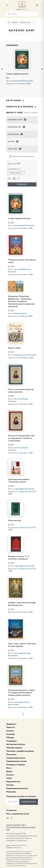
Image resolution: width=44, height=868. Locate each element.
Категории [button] (15, 100)
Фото (9, 768)
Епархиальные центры (17, 788)
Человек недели (14, 748)
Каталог (10, 775)
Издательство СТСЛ (28, 492)
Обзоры (10, 738)
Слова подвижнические (17, 74)
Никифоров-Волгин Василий (25, 355)
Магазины (11, 792)
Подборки (11, 741)
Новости (11, 727)
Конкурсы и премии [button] (21, 107)
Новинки (11, 734)
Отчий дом (24, 358)
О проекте (11, 810)
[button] (22, 120)
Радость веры (14, 348)
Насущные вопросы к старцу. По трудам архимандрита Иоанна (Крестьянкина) (21, 693)
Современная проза (16, 758)
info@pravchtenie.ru (14, 848)
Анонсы (10, 731)
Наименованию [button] (16, 173)
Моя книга (11, 755)
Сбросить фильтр (31, 113)
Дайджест (11, 724)
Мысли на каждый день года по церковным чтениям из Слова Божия (21, 438)
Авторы (10, 785)
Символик (24, 316)
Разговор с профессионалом (20, 751)
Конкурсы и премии (16, 765)
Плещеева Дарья (20, 313)
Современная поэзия (16, 761)
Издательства (13, 782)
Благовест (22, 84)
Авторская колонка (16, 744)
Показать (22, 184)
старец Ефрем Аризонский (24, 489)
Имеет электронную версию (22, 157)
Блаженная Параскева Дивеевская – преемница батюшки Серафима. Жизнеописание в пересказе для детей (21, 301)
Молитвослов (14, 521)
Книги (9, 778)
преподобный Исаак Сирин (22, 81)
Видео (9, 771)
